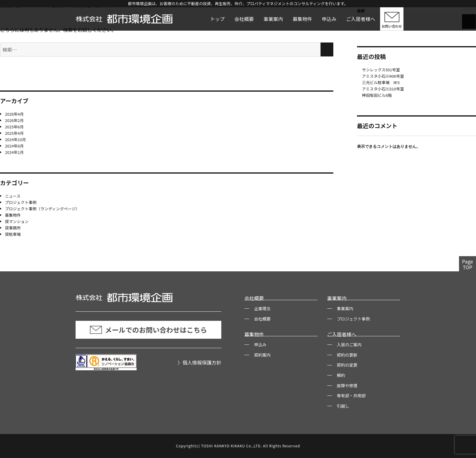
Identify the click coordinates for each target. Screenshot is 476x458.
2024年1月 (14, 152)
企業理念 (262, 308)
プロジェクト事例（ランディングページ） (42, 209)
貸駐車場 (13, 234)
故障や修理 (347, 385)
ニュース (13, 196)
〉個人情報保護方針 (199, 362)
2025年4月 (14, 133)
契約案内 (262, 355)
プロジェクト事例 (21, 202)
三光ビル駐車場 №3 (381, 82)
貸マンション (17, 221)
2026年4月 (14, 114)
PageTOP (467, 264)
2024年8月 (14, 146)
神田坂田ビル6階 (377, 95)
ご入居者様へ (361, 19)
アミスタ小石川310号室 (383, 89)
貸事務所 (13, 228)
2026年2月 (14, 120)
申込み (329, 19)
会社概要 (244, 19)
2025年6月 (14, 127)
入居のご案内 (349, 344)
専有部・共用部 (351, 395)
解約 (341, 375)
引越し (343, 406)
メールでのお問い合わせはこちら (148, 330)
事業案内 (273, 19)
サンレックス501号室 (381, 70)
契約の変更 (347, 365)
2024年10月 (15, 139)
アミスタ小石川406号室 (383, 76)
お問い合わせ (392, 26)
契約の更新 (347, 355)
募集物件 (302, 19)
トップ (217, 19)
